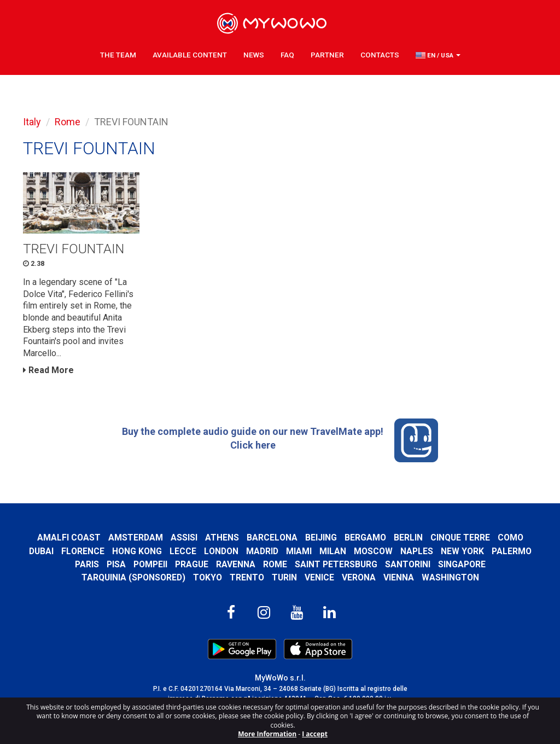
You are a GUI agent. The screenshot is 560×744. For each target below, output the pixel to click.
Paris (87, 564)
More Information (267, 734)
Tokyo (208, 577)
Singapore (462, 564)
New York (462, 551)
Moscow (373, 551)
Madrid (262, 551)
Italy (32, 122)
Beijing (321, 537)
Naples (417, 551)
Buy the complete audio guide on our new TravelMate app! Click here (280, 440)
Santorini (408, 564)
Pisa (116, 564)
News (254, 55)
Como (511, 537)
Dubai (41, 551)
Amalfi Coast (69, 537)
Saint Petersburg (336, 564)
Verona (359, 577)
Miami (299, 551)
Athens (222, 537)
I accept (315, 734)
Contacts (380, 55)
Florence (83, 551)
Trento (247, 577)
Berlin (408, 537)
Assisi (184, 537)
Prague (192, 564)
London (221, 551)
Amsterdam (136, 537)
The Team (118, 55)
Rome (68, 122)
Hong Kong (137, 551)
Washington (450, 577)
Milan (333, 551)
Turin (284, 577)
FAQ (287, 55)
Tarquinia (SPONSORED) (133, 577)
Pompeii (150, 564)
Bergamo (365, 537)
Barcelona (272, 537)
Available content (190, 55)
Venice (319, 577)
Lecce (183, 551)
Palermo (512, 551)
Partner (327, 55)
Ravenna (236, 564)
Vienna (399, 577)
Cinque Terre (460, 537)
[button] (438, 55)
